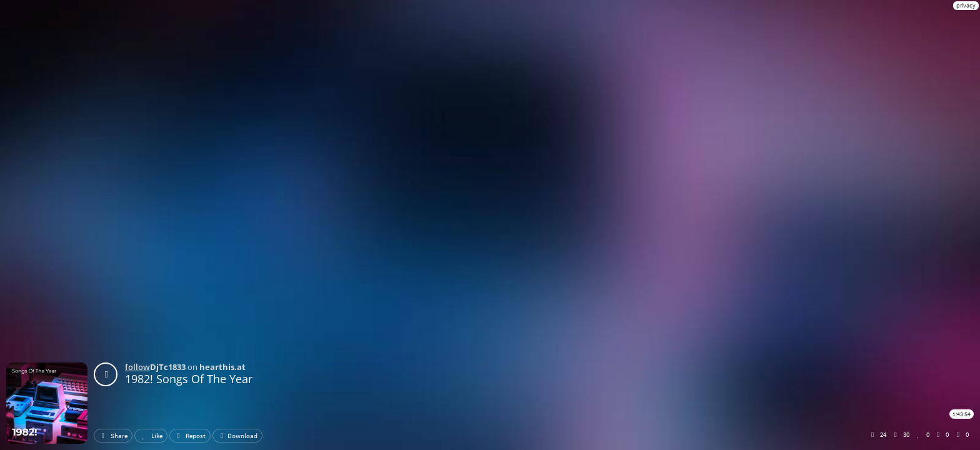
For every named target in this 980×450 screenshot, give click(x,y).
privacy (966, 5)
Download (237, 436)
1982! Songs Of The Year (189, 379)
